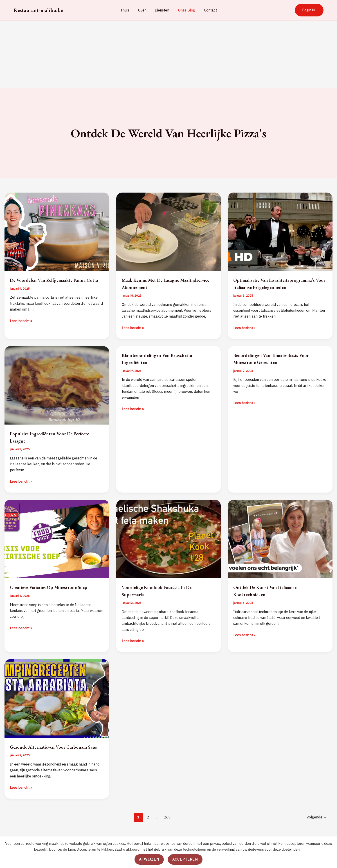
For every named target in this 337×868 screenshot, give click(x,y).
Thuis (128, 10)
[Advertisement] (168, 54)
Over (144, 10)
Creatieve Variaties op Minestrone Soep (55, 594)
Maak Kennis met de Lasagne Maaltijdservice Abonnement (155, 283)
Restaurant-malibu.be (38, 10)
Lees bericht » (21, 328)
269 (167, 831)
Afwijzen (149, 859)
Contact (207, 10)
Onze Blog (185, 10)
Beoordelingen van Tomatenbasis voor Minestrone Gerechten (277, 366)
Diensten (162, 10)
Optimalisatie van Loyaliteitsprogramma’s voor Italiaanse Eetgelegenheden (278, 287)
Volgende (316, 831)
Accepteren (185, 859)
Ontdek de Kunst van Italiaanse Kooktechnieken (270, 598)
